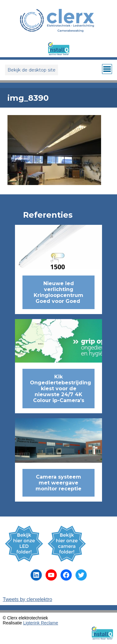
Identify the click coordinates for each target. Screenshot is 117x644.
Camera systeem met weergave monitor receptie (58, 483)
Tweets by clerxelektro (27, 599)
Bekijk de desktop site (32, 70)
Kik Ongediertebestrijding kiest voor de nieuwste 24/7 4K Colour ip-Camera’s (61, 389)
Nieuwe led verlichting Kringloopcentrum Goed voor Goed (58, 292)
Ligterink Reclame (41, 623)
